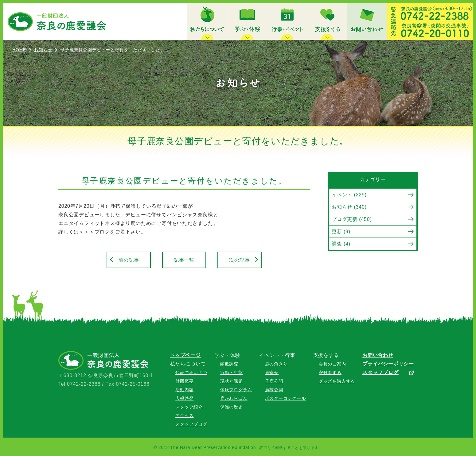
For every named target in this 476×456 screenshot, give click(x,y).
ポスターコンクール (285, 398)
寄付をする (330, 373)
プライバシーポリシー (388, 364)
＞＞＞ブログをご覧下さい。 (112, 232)
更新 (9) (341, 232)
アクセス (184, 415)
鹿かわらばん (234, 398)
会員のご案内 (332, 364)
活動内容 (184, 390)
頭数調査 (229, 364)
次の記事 (239, 260)
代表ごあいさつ (191, 373)
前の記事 (129, 260)
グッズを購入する (337, 381)
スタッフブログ (191, 424)
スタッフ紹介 (189, 407)
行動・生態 (232, 373)
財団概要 (184, 381)
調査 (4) (341, 244)
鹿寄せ (272, 373)
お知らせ (43, 50)
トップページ (185, 355)
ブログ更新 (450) (352, 219)
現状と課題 (232, 381)
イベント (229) (349, 195)
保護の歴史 (232, 407)
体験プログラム (236, 390)
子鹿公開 (274, 381)
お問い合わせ (378, 355)
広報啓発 (184, 398)
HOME (19, 50)
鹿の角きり (276, 364)
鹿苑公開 (274, 390)
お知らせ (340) (349, 207)
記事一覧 (184, 260)
